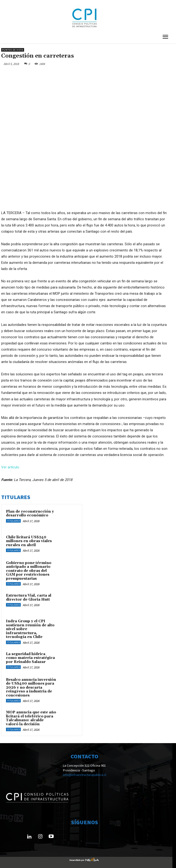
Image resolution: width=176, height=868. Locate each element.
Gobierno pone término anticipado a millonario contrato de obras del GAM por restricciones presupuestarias (29, 571)
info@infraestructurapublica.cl (85, 775)
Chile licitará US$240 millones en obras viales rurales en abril (29, 541)
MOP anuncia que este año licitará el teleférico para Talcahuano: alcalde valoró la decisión (31, 718)
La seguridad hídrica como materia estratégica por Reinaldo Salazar (30, 658)
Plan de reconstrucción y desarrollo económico (30, 514)
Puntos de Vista (13, 50)
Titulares (13, 521)
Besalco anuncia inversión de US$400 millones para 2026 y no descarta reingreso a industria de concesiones (31, 688)
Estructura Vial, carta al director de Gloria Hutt (29, 598)
